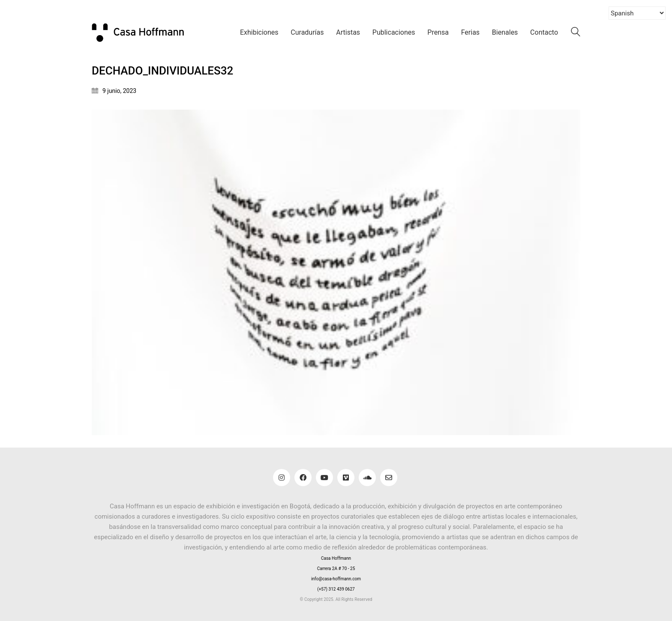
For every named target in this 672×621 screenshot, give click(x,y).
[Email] (389, 478)
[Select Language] (637, 13)
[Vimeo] (346, 478)
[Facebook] (303, 478)
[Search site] (576, 33)
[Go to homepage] (143, 32)
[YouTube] (324, 478)
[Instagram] (282, 478)
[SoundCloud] (367, 478)
